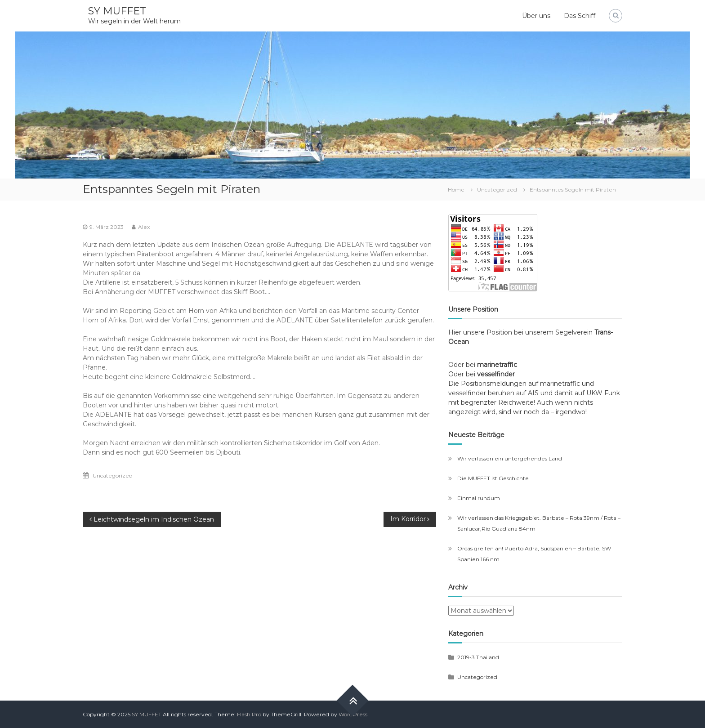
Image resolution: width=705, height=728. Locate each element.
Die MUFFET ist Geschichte (493, 478)
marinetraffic (499, 365)
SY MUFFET (117, 11)
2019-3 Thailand (478, 657)
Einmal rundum (479, 498)
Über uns (536, 16)
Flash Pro (249, 714)
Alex (144, 227)
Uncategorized (497, 190)
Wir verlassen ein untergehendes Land (510, 458)
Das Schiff (580, 16)
